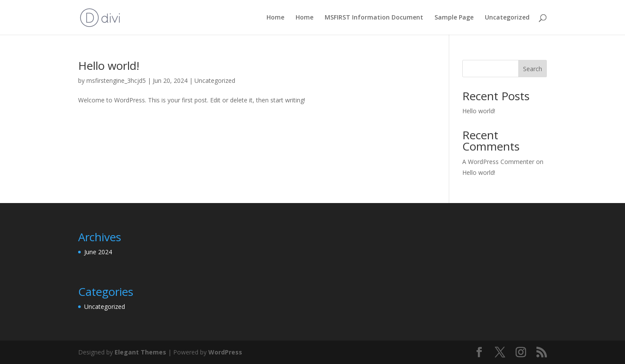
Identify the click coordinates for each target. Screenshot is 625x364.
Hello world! (109, 66)
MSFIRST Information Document (374, 18)
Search (533, 69)
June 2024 (98, 252)
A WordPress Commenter (498, 162)
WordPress (225, 352)
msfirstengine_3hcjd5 (116, 80)
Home (275, 18)
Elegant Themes (140, 352)
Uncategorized (507, 18)
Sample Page (454, 18)
